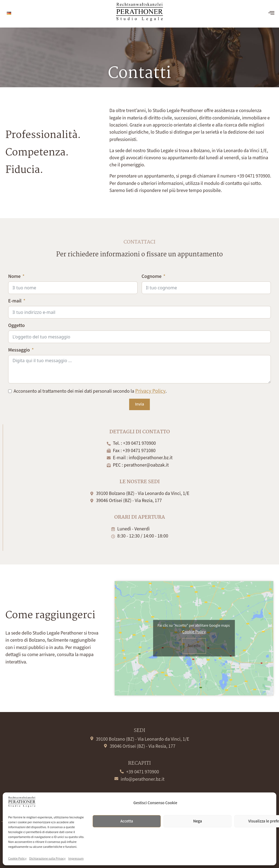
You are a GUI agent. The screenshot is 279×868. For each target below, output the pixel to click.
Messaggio (19, 350)
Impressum (76, 859)
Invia (139, 404)
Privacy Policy (150, 391)
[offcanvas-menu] (271, 13)
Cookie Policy (17, 859)
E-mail (15, 301)
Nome (14, 276)
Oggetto (16, 325)
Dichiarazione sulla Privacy (47, 859)
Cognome (152, 276)
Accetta (127, 821)
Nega (198, 821)
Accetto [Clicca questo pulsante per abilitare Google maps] (194, 646)
